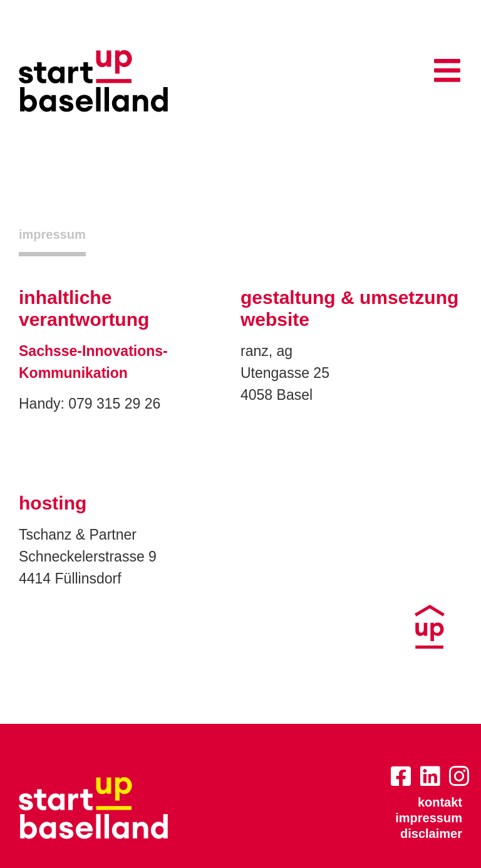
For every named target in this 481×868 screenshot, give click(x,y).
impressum (429, 818)
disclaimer (431, 834)
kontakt (440, 802)
